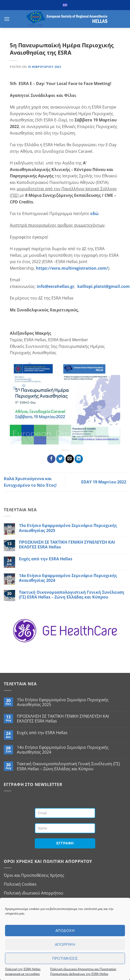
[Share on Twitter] (60, 459)
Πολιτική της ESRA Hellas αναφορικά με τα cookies (23, 971)
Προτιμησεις (65, 958)
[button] (7, 19)
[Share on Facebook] (51, 459)
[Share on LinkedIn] (79, 459)
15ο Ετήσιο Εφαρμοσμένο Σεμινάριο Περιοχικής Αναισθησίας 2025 (68, 528)
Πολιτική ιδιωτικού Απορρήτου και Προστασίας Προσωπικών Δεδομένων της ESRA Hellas (83, 971)
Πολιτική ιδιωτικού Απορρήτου (34, 893)
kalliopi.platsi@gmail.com (104, 286)
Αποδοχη (65, 930)
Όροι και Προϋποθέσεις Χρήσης (34, 875)
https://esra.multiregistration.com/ (72, 268)
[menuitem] (65, 5)
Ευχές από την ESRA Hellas (46, 559)
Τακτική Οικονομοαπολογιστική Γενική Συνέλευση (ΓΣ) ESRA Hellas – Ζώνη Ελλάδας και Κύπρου (72, 595)
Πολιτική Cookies (20, 884)
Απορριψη (65, 944)
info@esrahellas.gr (56, 286)
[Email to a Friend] (70, 459)
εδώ (94, 214)
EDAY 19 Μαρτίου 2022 (104, 482)
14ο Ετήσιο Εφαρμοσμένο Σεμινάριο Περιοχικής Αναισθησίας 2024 (68, 578)
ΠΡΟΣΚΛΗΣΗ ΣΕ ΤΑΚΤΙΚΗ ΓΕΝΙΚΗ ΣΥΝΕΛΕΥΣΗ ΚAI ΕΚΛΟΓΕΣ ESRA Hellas (67, 545)
